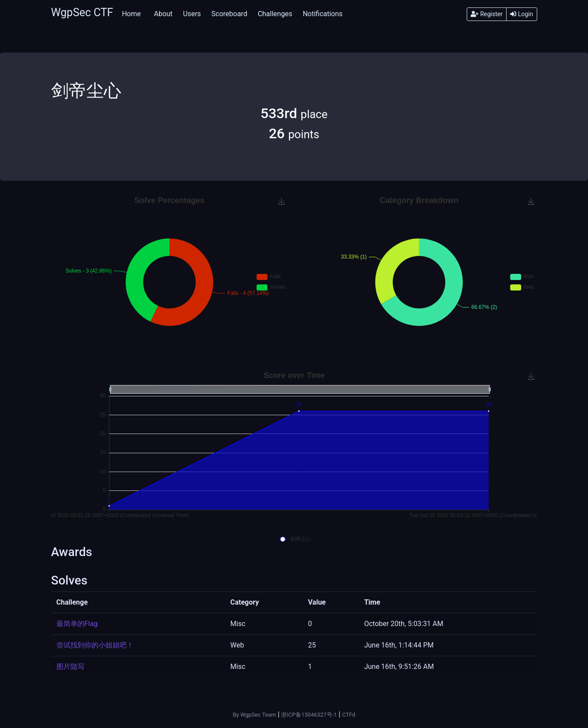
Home (131, 14)
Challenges (275, 14)
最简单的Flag (77, 624)
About (163, 14)
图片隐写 (70, 667)
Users (192, 14)
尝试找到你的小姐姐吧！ (95, 645)
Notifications (322, 14)
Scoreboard (229, 14)
